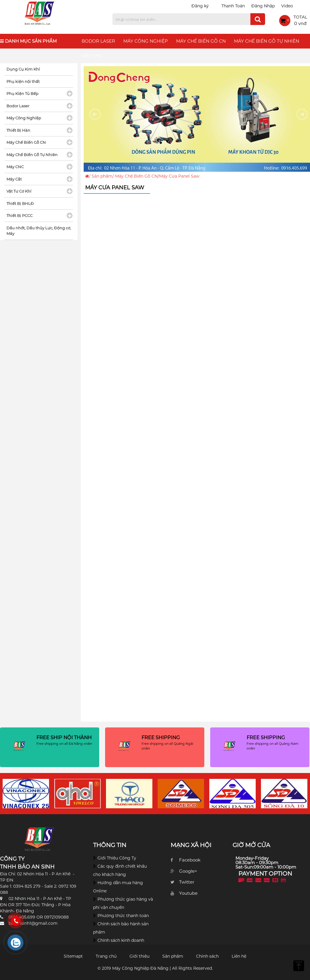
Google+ (188, 871)
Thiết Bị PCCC (20, 216)
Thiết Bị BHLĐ (20, 203)
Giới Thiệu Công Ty (117, 858)
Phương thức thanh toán (123, 916)
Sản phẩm (102, 176)
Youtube (188, 893)
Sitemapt (73, 956)
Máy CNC (92, 56)
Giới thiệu (139, 956)
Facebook (190, 860)
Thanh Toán (233, 6)
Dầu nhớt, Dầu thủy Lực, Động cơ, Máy (39, 231)
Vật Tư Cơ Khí (19, 191)
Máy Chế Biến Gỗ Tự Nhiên (267, 41)
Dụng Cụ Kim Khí (23, 69)
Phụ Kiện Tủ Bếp (22, 94)
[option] (26, 794)
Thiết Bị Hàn (18, 130)
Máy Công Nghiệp (146, 41)
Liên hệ (239, 956)
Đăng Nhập (263, 6)
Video (287, 6)
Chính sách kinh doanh (121, 940)
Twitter (187, 882)
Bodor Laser (98, 41)
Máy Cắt (14, 179)
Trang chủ (106, 956)
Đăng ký (200, 6)
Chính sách (207, 956)
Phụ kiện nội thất (23, 81)
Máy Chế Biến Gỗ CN (201, 41)
